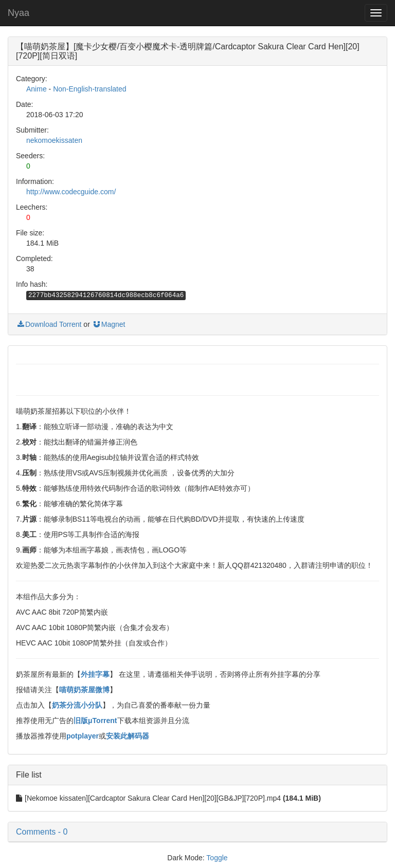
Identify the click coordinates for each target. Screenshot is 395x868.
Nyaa (19, 13)
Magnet (109, 324)
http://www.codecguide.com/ (71, 192)
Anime (37, 89)
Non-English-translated (89, 89)
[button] (197, 832)
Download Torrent (49, 324)
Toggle (217, 858)
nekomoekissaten (54, 140)
